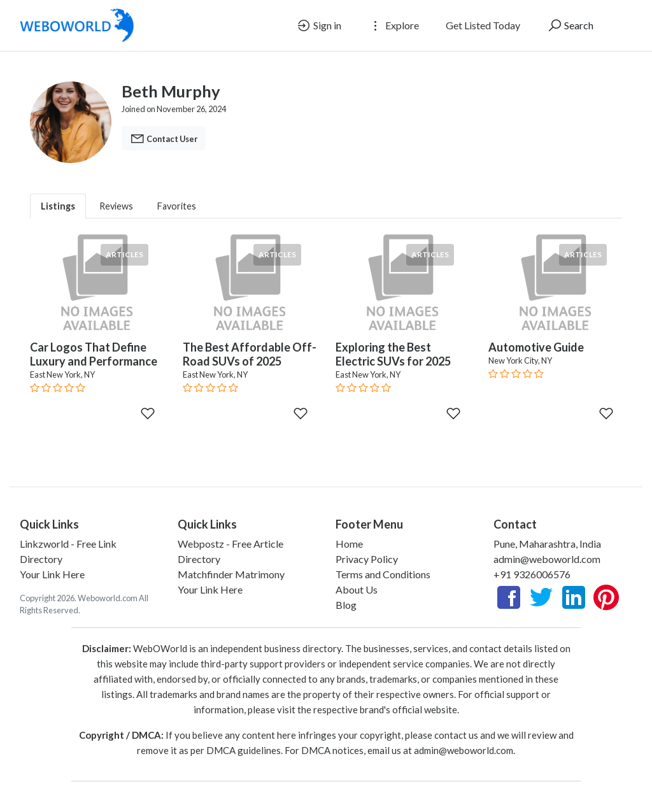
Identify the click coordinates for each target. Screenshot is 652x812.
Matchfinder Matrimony (231, 574)
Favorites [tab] (177, 206)
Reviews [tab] (116, 206)
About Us (357, 589)
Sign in (319, 25)
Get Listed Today (483, 25)
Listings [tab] (58, 206)
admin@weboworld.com (547, 559)
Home (349, 544)
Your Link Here (52, 574)
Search (570, 25)
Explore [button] (393, 25)
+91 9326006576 (532, 574)
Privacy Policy (367, 559)
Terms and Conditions (383, 574)
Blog (346, 605)
